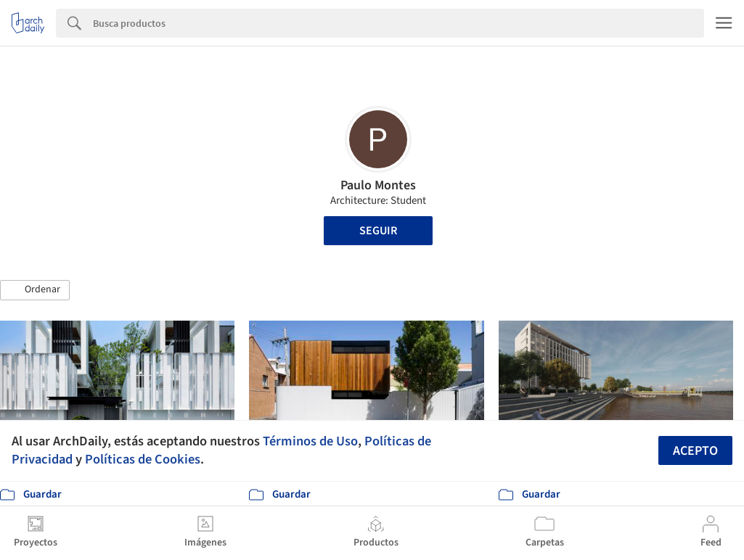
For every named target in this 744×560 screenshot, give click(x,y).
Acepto (695, 451)
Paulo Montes (378, 185)
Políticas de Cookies (143, 459)
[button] (35, 290)
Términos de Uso (310, 441)
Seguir (378, 231)
